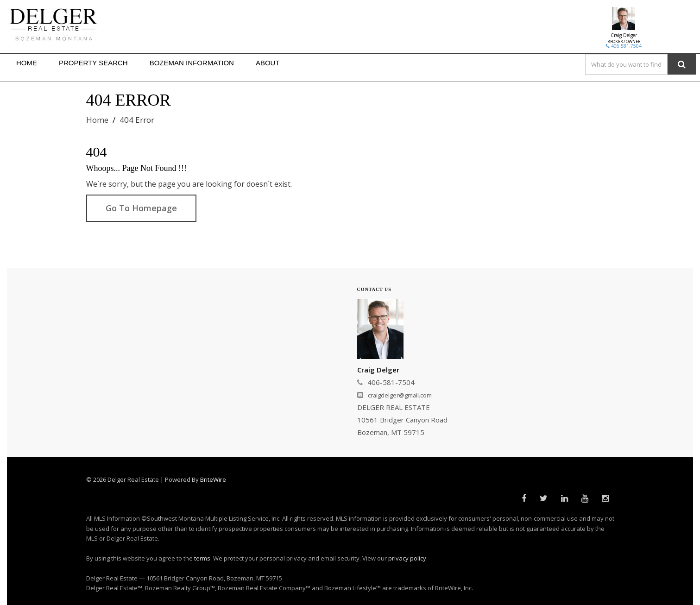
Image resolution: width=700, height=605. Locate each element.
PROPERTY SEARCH (93, 63)
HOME (27, 63)
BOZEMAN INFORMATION (192, 63)
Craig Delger (624, 35)
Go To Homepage (141, 208)
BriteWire (213, 479)
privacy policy (407, 558)
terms (202, 558)
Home (97, 120)
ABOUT (268, 63)
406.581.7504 (624, 46)
